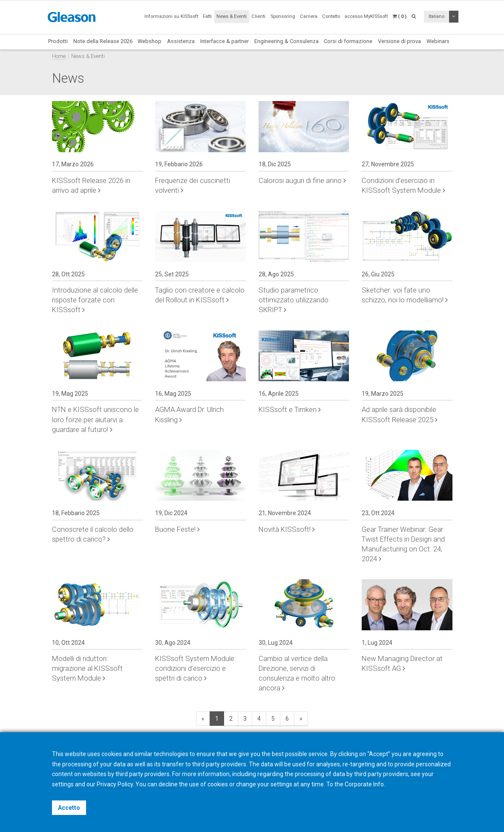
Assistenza (181, 41)
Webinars (438, 41)
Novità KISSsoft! (287, 529)
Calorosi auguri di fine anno (302, 180)
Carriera (309, 16)
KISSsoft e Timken (290, 409)
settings (281, 784)
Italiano (436, 16)
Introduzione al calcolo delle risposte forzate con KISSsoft (95, 300)
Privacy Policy (115, 784)
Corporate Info (364, 784)
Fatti (207, 16)
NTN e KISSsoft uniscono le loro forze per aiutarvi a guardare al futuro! (95, 419)
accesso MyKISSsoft (366, 16)
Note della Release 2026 (103, 41)
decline (168, 784)
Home (59, 56)
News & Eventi (232, 16)
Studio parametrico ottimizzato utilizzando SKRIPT (294, 300)
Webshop (150, 41)
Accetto (69, 808)
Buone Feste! (177, 529)
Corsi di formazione (348, 41)
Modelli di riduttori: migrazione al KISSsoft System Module (87, 668)
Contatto (331, 16)
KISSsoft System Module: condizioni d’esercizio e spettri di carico (196, 668)
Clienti (258, 16)
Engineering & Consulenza (287, 41)
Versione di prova (399, 41)
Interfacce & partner (225, 41)
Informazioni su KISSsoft (171, 16)
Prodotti (58, 41)
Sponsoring (283, 16)
